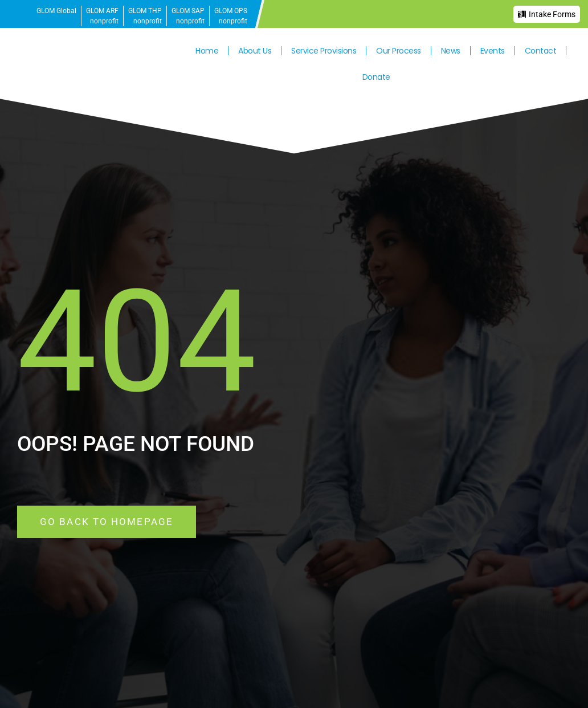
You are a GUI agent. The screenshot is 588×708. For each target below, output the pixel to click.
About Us (255, 51)
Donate (376, 77)
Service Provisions (324, 51)
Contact (541, 51)
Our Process (399, 51)
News (451, 51)
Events (493, 51)
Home (207, 51)
